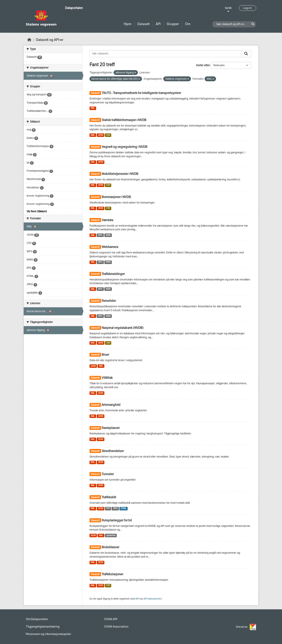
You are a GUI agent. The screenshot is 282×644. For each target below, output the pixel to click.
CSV (108, 135)
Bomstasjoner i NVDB (116, 197)
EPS (108, 508)
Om (188, 24)
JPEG (115, 508)
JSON (101, 135)
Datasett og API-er (50, 40)
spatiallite (111, 535)
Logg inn (248, 8)
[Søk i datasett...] (165, 54)
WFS (100, 235)
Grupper (173, 24)
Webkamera (110, 247)
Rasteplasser (111, 428)
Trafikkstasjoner (112, 574)
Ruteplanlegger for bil (117, 520)
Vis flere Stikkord (37, 211)
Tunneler (108, 474)
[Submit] (246, 54)
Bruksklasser (110, 547)
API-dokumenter (152, 599)
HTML (124, 508)
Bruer (105, 355)
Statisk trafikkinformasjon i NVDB (124, 120)
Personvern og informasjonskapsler (48, 634)
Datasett (144, 24)
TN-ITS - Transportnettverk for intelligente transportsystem (141, 93)
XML (93, 108)
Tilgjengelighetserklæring (43, 627)
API (158, 24)
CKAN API (111, 619)
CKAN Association (116, 627)
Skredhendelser (113, 451)
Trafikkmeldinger (113, 274)
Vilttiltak (107, 378)
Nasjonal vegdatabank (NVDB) (123, 328)
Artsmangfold (111, 405)
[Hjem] (29, 40)
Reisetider (109, 301)
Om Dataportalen (37, 619)
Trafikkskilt (109, 497)
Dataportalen (74, 8)
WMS (108, 235)
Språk (228, 8)
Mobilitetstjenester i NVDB (120, 174)
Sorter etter (203, 65)
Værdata (107, 220)
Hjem (128, 24)
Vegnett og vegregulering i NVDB (124, 147)
